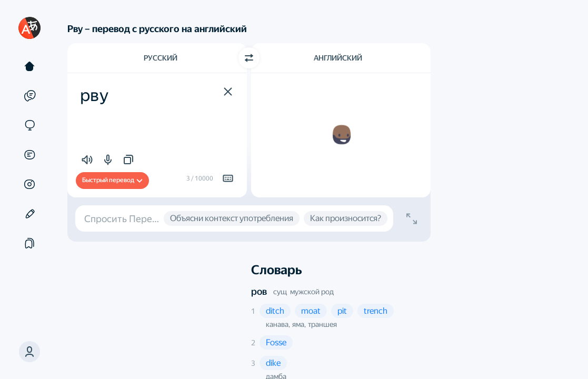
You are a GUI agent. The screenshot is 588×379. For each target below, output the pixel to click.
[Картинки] (29, 184)
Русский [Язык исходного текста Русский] (161, 58)
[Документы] (29, 155)
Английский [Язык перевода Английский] (338, 58)
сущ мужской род (303, 292)
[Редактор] (29, 214)
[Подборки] (29, 243)
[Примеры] (29, 96)
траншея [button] (322, 324)
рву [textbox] (94, 95)
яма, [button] (299, 324)
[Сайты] (29, 125)
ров (259, 291)
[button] (29, 352)
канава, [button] (278, 324)
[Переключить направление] (249, 58)
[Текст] (29, 66)
